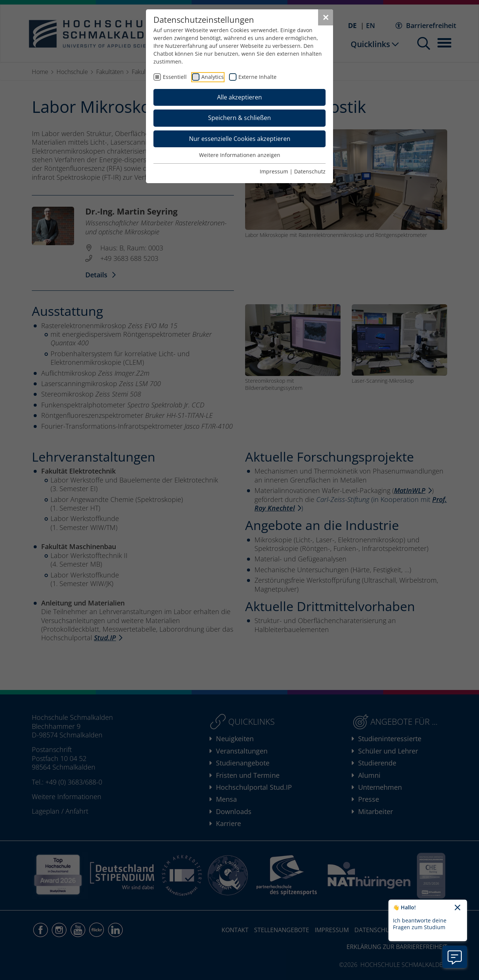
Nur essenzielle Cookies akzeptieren (240, 139)
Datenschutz (310, 171)
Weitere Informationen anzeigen (240, 155)
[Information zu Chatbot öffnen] (455, 957)
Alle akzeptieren (239, 97)
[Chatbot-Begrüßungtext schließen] (457, 908)
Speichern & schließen (239, 118)
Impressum (274, 171)
